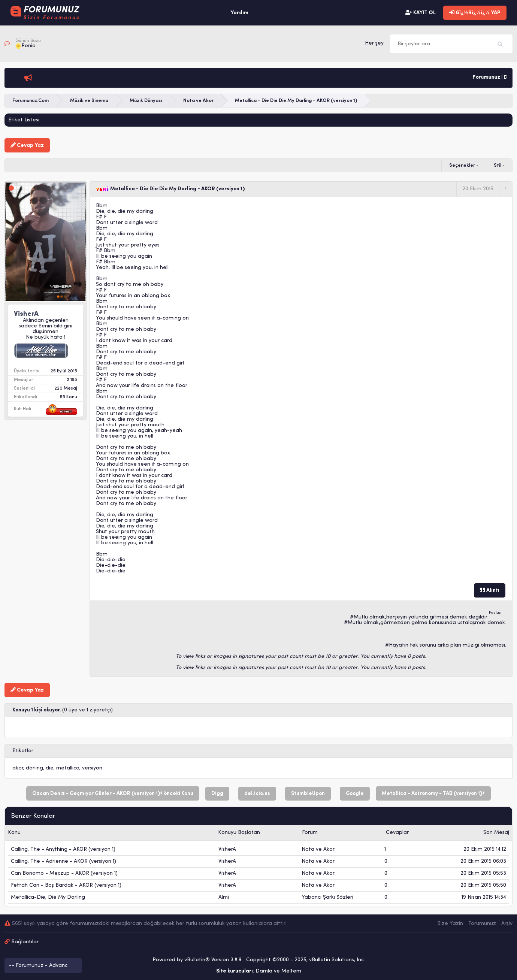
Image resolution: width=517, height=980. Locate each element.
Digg (217, 794)
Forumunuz (482, 924)
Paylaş (495, 613)
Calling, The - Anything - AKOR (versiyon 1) (63, 849)
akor (18, 768)
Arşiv (507, 924)
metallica (68, 768)
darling (34, 768)
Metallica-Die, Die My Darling (48, 897)
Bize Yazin (450, 924)
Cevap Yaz (27, 145)
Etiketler (23, 751)
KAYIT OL (421, 13)
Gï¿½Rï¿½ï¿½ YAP (475, 13)
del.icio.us (257, 794)
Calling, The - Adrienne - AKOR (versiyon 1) (64, 861)
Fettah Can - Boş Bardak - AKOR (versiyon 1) (66, 885)
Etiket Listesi (24, 120)
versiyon (92, 768)
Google (355, 794)
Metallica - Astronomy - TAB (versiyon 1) (433, 793)
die (50, 768)
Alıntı (490, 590)
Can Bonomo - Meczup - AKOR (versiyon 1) (64, 873)
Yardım (239, 13)
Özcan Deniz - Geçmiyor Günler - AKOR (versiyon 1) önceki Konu (113, 793)
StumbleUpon (308, 794)
